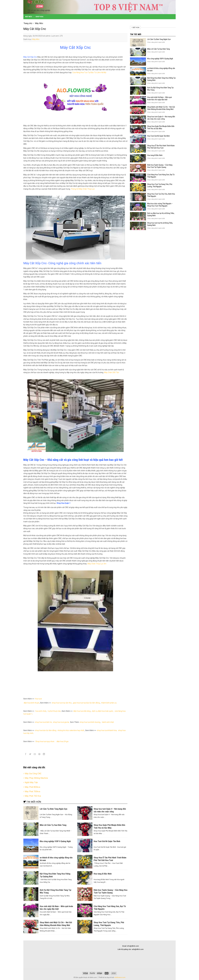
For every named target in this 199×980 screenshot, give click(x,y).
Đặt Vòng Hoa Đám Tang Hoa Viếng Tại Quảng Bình (161, 79)
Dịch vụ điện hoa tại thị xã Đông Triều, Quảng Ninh (161, 214)
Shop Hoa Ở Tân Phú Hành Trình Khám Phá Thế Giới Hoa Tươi (161, 147)
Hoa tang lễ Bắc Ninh (155, 155)
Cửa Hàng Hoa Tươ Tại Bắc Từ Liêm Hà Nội (89, 72)
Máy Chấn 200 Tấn (112, 372)
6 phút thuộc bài (54, 711)
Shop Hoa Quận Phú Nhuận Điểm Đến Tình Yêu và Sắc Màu (161, 127)
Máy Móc (29, 17)
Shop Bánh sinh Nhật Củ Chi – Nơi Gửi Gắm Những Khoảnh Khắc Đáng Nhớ (161, 108)
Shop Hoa (39, 17)
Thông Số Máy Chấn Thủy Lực (83, 189)
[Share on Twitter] (30, 754)
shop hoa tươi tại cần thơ (61, 703)
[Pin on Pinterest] (39, 754)
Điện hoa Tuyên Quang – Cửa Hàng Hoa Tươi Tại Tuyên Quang (160, 166)
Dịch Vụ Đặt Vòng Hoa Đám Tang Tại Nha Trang (160, 89)
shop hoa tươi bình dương (90, 722)
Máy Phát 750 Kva (33, 796)
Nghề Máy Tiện (31, 782)
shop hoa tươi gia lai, (61, 722)
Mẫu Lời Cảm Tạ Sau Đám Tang (159, 49)
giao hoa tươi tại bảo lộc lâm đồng (86, 703)
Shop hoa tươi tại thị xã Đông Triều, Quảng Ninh (160, 224)
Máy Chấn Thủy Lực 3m (97, 564)
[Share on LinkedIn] (44, 754)
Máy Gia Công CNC (33, 774)
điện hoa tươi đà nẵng (82, 711)
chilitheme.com (120, 977)
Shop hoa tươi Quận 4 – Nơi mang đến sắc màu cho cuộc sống (161, 118)
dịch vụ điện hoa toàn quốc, (103, 711)
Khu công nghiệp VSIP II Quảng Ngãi (160, 59)
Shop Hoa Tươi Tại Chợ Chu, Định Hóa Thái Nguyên (161, 195)
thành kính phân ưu (109, 703)
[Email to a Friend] (35, 754)
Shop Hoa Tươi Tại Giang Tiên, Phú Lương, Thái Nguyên (160, 185)
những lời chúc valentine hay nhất (71, 730)
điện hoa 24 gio (63, 741)
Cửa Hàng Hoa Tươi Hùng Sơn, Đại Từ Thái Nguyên (161, 176)
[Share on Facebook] (26, 754)
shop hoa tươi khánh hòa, (107, 730)
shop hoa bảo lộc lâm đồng (46, 730)
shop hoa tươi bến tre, (44, 722)
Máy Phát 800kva (32, 787)
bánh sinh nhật (108, 722)
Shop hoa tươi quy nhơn (45, 741)
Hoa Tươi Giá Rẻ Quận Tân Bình (158, 136)
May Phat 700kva (32, 791)
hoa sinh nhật (41, 711)
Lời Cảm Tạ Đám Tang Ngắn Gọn (159, 39)
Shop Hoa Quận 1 (64, 503)
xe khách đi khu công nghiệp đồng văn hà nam (161, 69)
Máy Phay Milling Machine (36, 778)
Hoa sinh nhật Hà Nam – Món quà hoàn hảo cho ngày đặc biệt (159, 98)
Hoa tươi (38, 699)
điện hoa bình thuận (32, 703)
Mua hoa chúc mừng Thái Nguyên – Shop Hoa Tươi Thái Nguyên (160, 205)
